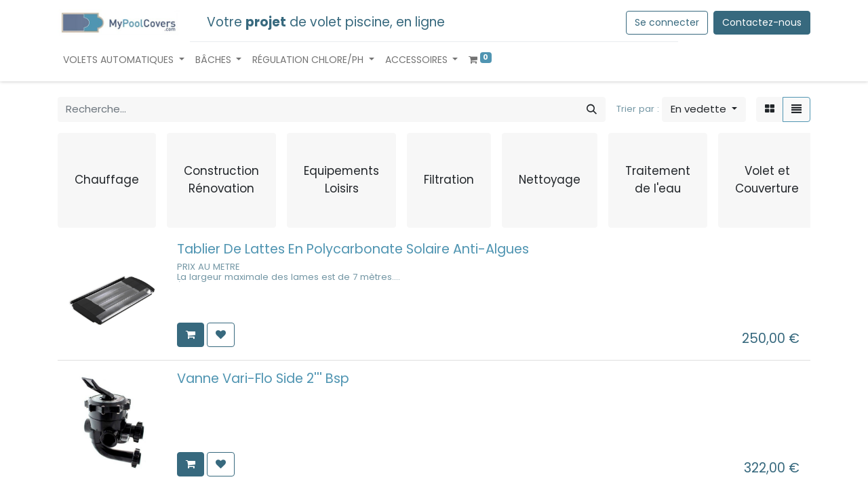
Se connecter (667, 22)
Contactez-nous (762, 22)
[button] (704, 109)
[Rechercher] (592, 109)
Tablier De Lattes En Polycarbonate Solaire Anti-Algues (353, 249)
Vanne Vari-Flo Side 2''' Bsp (263, 379)
